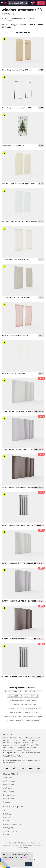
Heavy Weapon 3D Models (33, 717)
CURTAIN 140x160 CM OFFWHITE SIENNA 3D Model (20, 563)
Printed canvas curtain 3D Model (13, 146)
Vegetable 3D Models (14, 708)
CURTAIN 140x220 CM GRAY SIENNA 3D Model (18, 487)
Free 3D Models (9, 785)
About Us (8, 734)
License (6, 821)
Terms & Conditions (10, 831)
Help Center (8, 814)
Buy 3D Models (11, 774)
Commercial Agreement (12, 824)
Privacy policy (9, 828)
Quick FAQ (7, 817)
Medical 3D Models (31, 712)
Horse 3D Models (32, 696)
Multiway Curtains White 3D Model (14, 373)
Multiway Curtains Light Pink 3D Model (15, 335)
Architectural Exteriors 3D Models (23, 700)
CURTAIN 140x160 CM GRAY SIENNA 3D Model (18, 639)
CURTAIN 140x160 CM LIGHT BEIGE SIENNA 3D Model (20, 601)
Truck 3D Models (14, 721)
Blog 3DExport (9, 799)
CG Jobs (7, 802)
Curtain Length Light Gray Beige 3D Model (16, 298)
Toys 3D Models (14, 712)
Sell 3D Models (9, 792)
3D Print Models (9, 781)
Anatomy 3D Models (31, 721)
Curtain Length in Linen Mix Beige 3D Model (17, 70)
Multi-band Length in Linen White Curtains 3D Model (20, 222)
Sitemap (26, 848)
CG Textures (8, 788)
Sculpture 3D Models (13, 692)
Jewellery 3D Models (33, 708)
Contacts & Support (13, 807)
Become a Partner (10, 795)
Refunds (6, 835)
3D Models (7, 778)
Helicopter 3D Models (12, 717)
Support (6, 810)
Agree (29, 864)
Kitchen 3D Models (15, 696)
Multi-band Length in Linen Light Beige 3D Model (18, 184)
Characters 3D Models (32, 692)
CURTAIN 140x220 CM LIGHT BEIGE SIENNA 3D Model (21, 449)
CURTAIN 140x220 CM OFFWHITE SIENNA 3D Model (20, 411)
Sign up (41, 3)
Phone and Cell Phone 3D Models (23, 704)
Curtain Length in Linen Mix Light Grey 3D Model (18, 108)
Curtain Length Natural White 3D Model (15, 260)
